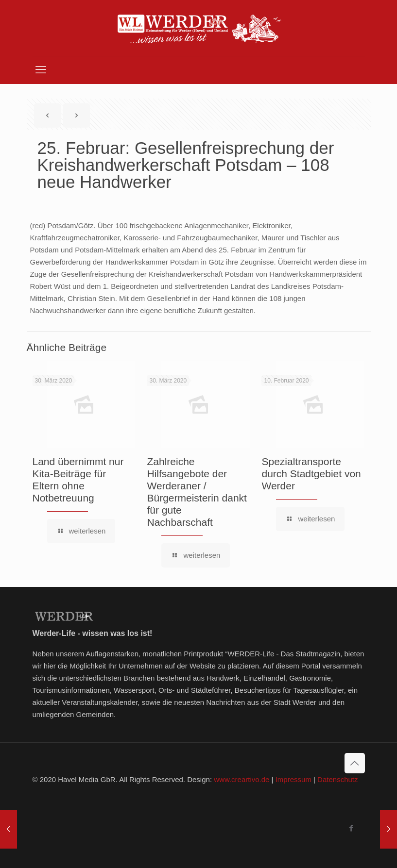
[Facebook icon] (352, 828)
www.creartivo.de (242, 779)
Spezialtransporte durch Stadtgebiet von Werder (311, 474)
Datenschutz (337, 779)
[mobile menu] (41, 70)
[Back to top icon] (355, 763)
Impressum (293, 779)
